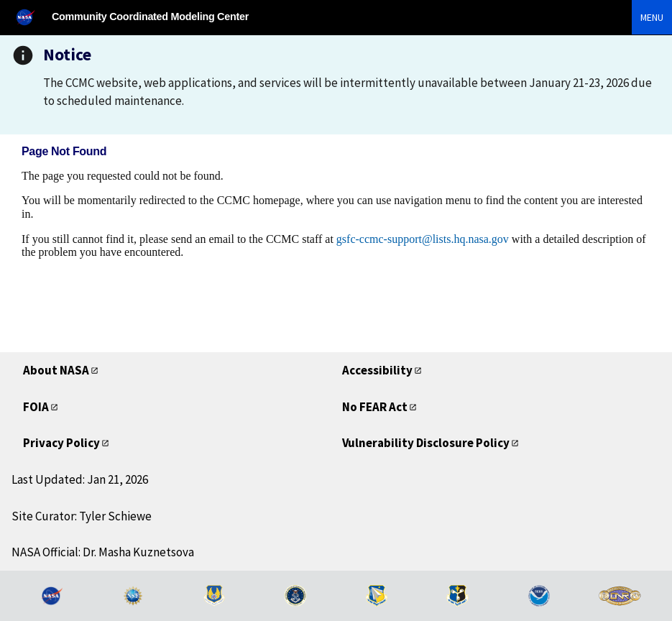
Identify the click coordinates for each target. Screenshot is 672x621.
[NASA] (32, 17)
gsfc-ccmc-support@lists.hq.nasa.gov (423, 239)
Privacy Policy (61, 443)
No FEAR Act (375, 407)
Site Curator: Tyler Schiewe (82, 516)
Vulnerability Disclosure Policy (426, 443)
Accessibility (377, 370)
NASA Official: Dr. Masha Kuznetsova (103, 552)
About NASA (56, 370)
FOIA (36, 407)
